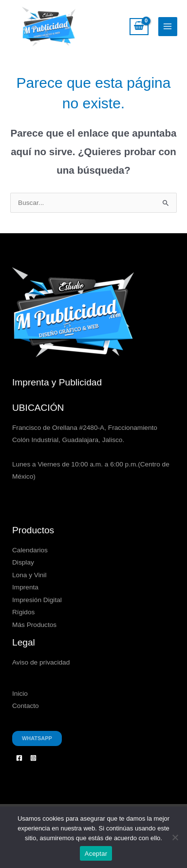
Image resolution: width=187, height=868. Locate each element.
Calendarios (30, 550)
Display (23, 562)
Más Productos (34, 625)
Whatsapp (37, 738)
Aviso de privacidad (41, 662)
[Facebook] (19, 758)
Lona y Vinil (29, 575)
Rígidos (23, 612)
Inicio (20, 694)
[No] (175, 837)
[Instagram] (33, 758)
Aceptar (96, 854)
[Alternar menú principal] (168, 27)
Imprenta (25, 587)
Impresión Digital (37, 600)
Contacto (26, 706)
